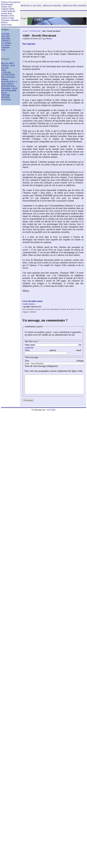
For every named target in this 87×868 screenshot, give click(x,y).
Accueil (25, 31)
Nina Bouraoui (7, 4)
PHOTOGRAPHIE (9, 90)
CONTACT (6, 41)
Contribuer (5, 47)
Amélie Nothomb (8, 11)
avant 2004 (5, 38)
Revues (4, 93)
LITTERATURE (8, 75)
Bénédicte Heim (8, 16)
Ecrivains (5, 68)
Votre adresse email (53, 350)
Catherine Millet (8, 9)
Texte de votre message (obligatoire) (41, 366)
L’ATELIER (6, 72)
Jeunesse (5, 79)
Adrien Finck (6, 25)
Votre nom (30, 345)
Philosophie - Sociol (9, 88)
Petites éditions (7, 84)
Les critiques (6, 43)
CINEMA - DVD (8, 66)
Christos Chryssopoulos (11, 2)
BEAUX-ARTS (7, 63)
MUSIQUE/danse (8, 86)
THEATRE (5, 95)
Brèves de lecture (8, 77)
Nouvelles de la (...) (9, 81)
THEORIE (5, 97)
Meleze (49, 39)
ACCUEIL (5, 34)
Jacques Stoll (6, 7)
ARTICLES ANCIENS (52, 6)
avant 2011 (5, 36)
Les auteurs (6, 45)
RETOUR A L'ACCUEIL (31, 6)
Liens (3, 50)
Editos (4, 70)
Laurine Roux (7, 13)
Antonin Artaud (7, 18)
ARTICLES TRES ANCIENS (74, 6)
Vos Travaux (6, 100)
